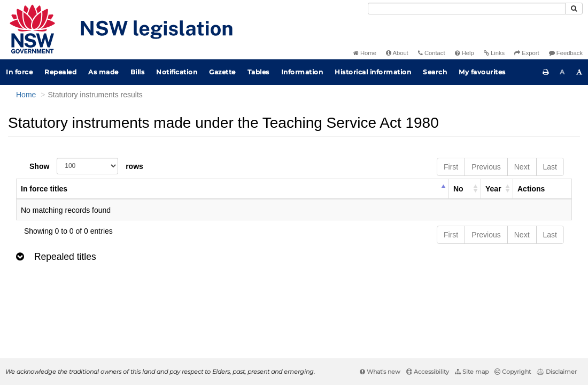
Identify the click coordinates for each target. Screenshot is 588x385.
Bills (138, 72)
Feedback (566, 53)
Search (435, 72)
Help (465, 53)
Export (527, 53)
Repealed (60, 72)
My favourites (482, 72)
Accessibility (428, 372)
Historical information (373, 72)
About (397, 53)
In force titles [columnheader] (44, 189)
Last (550, 167)
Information (302, 72)
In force (19, 72)
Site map (472, 372)
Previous (486, 167)
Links (494, 53)
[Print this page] (546, 72)
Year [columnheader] (493, 189)
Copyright (513, 372)
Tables (258, 72)
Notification (177, 72)
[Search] (467, 9)
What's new (380, 372)
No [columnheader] (458, 189)
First (451, 167)
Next (522, 167)
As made (103, 72)
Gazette (222, 72)
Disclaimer (557, 372)
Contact (432, 53)
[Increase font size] (579, 72)
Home (365, 53)
